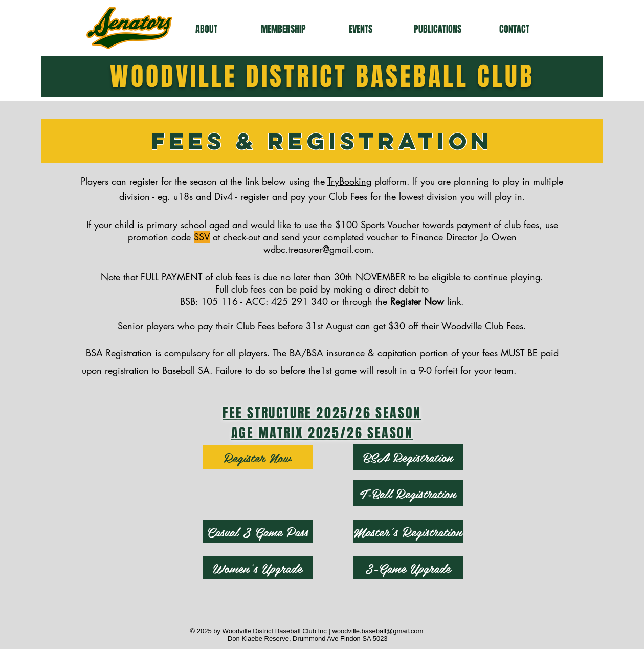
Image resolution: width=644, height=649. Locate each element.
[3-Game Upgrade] (408, 568)
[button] (206, 29)
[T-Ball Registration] (408, 493)
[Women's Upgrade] (258, 568)
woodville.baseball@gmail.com (377, 631)
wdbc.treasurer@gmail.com (317, 249)
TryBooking (349, 181)
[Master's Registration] (408, 531)
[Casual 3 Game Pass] (258, 531)
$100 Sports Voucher (377, 225)
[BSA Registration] (408, 457)
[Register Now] (258, 457)
